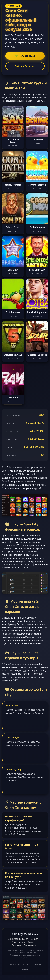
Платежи (16, 945)
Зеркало (35, 939)
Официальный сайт (18, 939)
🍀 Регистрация (25, 56)
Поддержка (30, 945)
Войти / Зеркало (25, 66)
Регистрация (18, 942)
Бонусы (32, 942)
